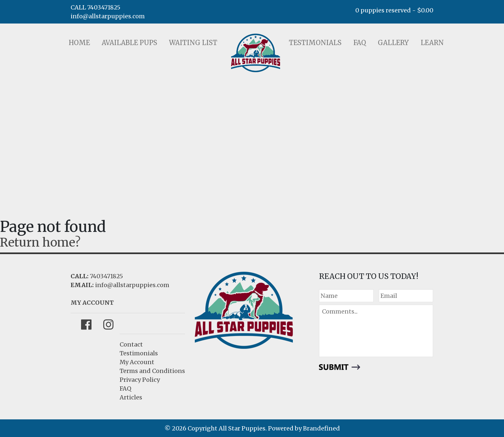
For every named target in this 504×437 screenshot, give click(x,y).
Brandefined (321, 428)
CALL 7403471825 (95, 7)
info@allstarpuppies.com (108, 16)
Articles (131, 397)
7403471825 (106, 276)
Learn (432, 43)
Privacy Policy (140, 380)
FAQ (360, 43)
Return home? (40, 243)
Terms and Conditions (152, 371)
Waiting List (193, 43)
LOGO (256, 53)
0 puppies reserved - (394, 10)
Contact (131, 344)
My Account (137, 362)
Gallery (393, 43)
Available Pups (129, 43)
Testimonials (315, 43)
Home (79, 43)
